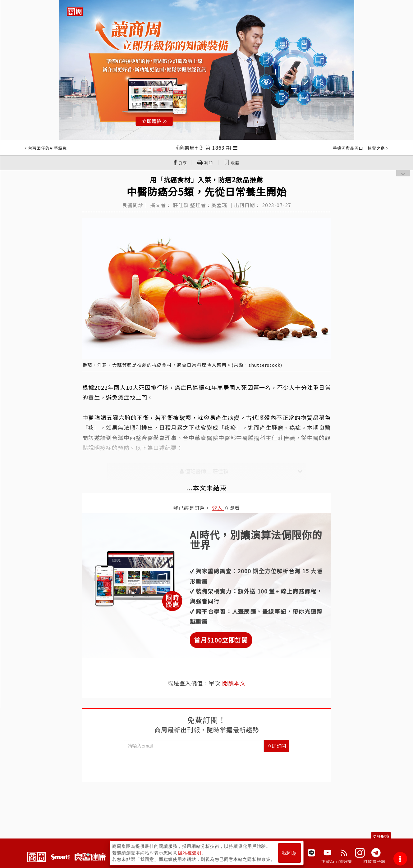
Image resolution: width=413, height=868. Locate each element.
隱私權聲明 (190, 853)
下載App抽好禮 (337, 861)
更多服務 (381, 836)
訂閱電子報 (374, 861)
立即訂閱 (277, 746)
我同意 (289, 853)
